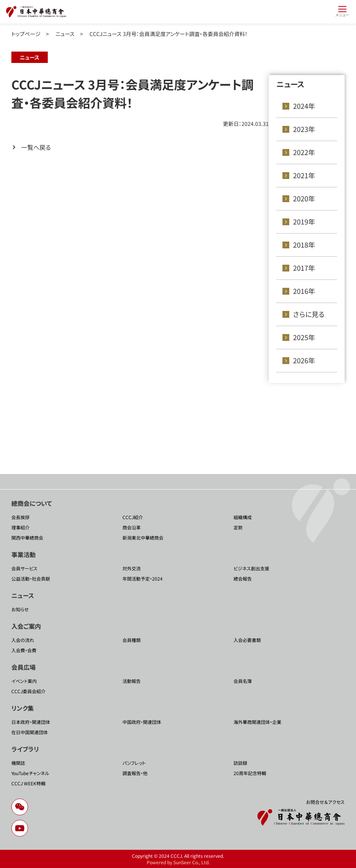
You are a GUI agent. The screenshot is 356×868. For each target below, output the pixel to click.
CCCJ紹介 (133, 517)
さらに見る (309, 314)
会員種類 (132, 640)
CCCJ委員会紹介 (28, 691)
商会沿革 (132, 527)
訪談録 (240, 763)
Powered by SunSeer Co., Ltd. (178, 862)
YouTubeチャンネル (30, 773)
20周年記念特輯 (250, 773)
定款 (238, 527)
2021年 (304, 175)
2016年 (304, 291)
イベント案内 (24, 681)
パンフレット (134, 763)
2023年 (304, 129)
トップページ (26, 34)
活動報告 (132, 681)
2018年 (304, 245)
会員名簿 (243, 681)
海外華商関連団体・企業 (257, 722)
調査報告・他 (135, 773)
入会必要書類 (247, 640)
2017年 (304, 268)
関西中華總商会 (27, 538)
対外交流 (132, 568)
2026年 (304, 360)
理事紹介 (20, 527)
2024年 (304, 106)
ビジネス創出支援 (251, 568)
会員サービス (24, 568)
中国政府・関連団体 (142, 722)
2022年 (304, 152)
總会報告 (243, 578)
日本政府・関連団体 (31, 722)
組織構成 (243, 517)
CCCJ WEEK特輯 (28, 783)
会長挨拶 (20, 517)
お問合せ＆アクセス (325, 802)
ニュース (65, 34)
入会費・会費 (24, 650)
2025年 (304, 337)
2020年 (304, 198)
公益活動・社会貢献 (31, 578)
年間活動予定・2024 (143, 578)
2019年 (304, 221)
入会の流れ (23, 640)
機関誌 (18, 763)
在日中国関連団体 (30, 732)
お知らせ (20, 609)
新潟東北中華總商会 (143, 538)
